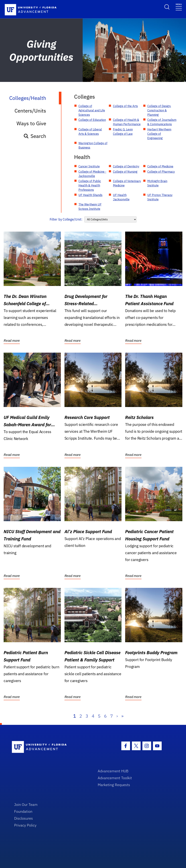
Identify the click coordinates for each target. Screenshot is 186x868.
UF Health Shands (90, 195)
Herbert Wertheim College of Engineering (159, 134)
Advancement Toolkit (115, 778)
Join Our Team (26, 804)
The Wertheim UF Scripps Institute (90, 207)
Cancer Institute (89, 166)
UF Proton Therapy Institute (160, 197)
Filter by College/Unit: (66, 219)
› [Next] (117, 716)
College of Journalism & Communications (162, 122)
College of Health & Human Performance (127, 122)
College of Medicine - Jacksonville (92, 174)
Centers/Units (30, 111)
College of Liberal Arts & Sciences (90, 132)
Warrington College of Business (93, 145)
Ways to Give (31, 123)
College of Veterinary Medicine (127, 183)
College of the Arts (125, 106)
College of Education (92, 120)
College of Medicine (160, 166)
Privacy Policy (25, 825)
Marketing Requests (114, 785)
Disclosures (24, 818)
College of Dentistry (126, 166)
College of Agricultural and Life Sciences (92, 110)
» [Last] (122, 716)
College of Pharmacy (161, 172)
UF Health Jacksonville (121, 197)
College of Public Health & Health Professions (90, 185)
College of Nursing (125, 172)
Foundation (23, 811)
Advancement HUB (113, 771)
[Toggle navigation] (179, 7)
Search (35, 136)
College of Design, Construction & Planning (159, 110)
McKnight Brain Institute (157, 183)
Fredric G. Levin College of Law (123, 132)
